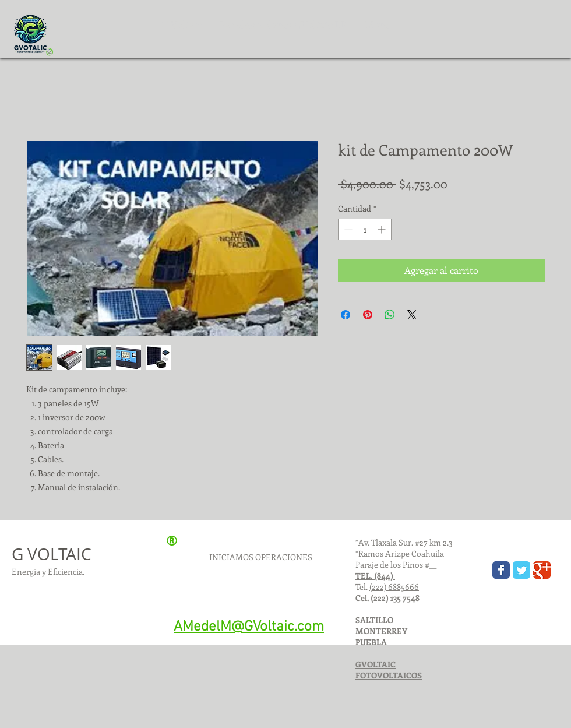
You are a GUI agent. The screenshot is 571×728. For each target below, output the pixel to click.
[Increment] (383, 229)
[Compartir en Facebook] (346, 315)
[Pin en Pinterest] (368, 315)
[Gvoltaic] (501, 570)
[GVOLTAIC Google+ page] (542, 570)
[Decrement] (347, 229)
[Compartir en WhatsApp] (390, 315)
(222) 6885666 (394, 587)
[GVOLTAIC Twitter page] (521, 570)
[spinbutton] (365, 229)
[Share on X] (412, 315)
